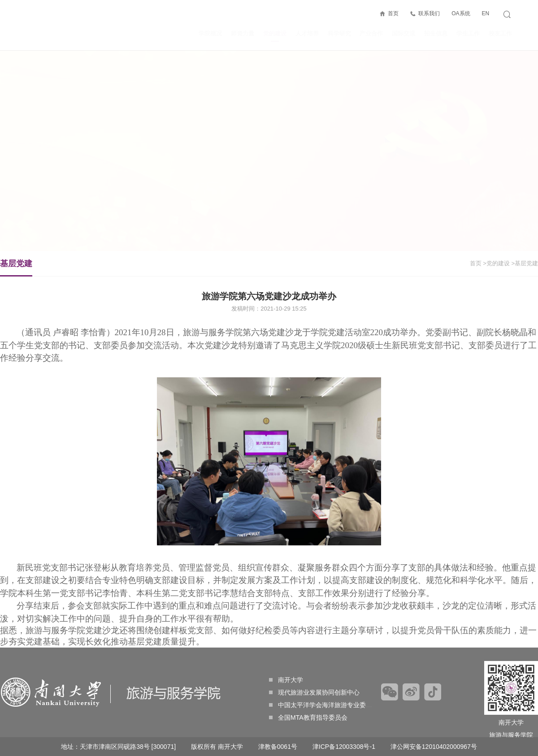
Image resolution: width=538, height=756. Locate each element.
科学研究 (339, 33)
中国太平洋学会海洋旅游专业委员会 (324, 705)
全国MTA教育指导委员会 (308, 717)
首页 (393, 13)
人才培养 (307, 33)
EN (485, 13)
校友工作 (500, 33)
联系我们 (429, 13)
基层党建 (16, 268)
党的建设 (275, 36)
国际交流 (403, 33)
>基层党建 (525, 263)
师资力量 (243, 33)
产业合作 (371, 33)
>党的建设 (496, 263)
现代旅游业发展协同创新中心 (314, 692)
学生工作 (468, 33)
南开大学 (286, 680)
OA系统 (461, 13)
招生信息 (436, 33)
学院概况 (210, 33)
